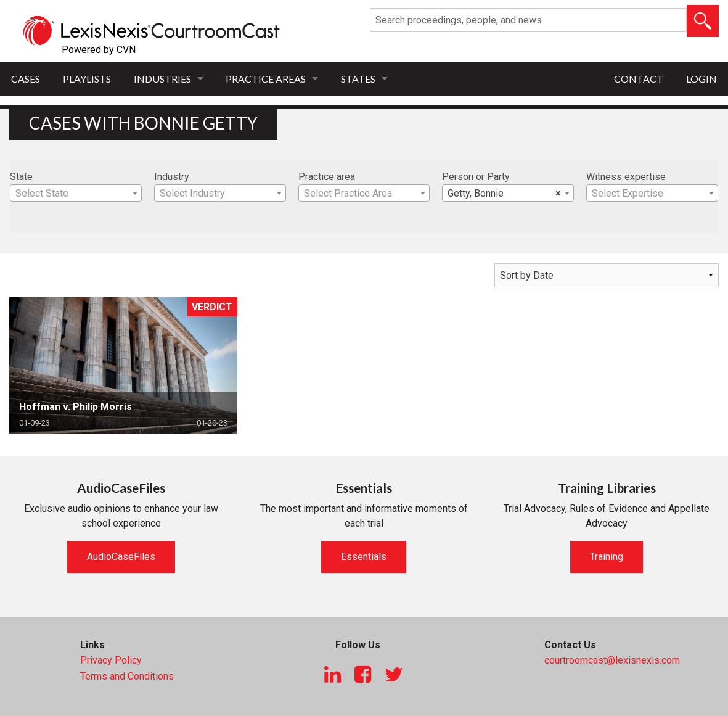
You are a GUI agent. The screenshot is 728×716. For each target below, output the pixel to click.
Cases (26, 79)
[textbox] (76, 194)
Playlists (87, 79)
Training (607, 557)
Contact (639, 79)
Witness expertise (626, 177)
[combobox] (76, 193)
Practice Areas (266, 79)
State (21, 177)
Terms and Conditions (127, 676)
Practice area (327, 177)
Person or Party (476, 177)
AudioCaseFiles (121, 557)
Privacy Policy (111, 660)
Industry (172, 177)
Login (701, 79)
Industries (162, 79)
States (358, 79)
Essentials (364, 557)
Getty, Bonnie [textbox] (504, 194)
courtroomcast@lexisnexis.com (612, 660)
